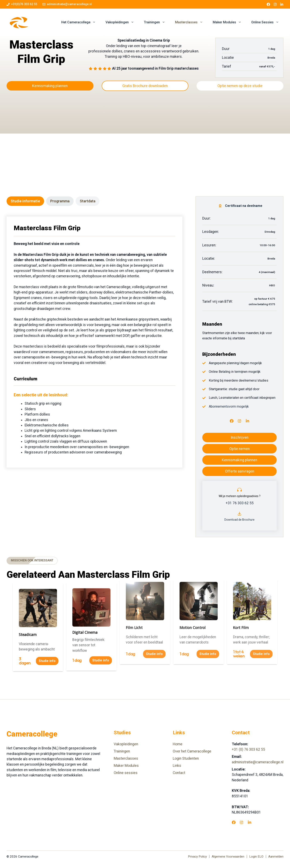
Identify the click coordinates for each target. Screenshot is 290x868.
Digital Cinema (85, 592)
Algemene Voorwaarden (228, 857)
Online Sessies (268, 22)
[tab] (25, 201)
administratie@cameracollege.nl (69, 4)
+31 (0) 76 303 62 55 (248, 749)
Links (177, 766)
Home (178, 744)
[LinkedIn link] (282, 4)
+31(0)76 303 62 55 (24, 4)
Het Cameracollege (81, 22)
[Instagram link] (275, 4)
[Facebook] (232, 421)
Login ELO (256, 857)
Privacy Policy (197, 857)
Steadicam (28, 622)
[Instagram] (239, 421)
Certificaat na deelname (244, 206)
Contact (179, 773)
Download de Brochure (239, 520)
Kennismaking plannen (50, 86)
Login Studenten (186, 758)
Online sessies (126, 773)
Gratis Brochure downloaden (145, 86)
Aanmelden (276, 857)
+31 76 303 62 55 (240, 503)
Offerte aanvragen (240, 471)
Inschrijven (240, 437)
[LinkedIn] (247, 421)
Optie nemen (239, 449)
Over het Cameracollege (192, 751)
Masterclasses (191, 22)
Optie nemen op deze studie (240, 86)
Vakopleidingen (122, 22)
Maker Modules (230, 22)
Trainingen (157, 22)
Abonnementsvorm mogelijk (229, 406)
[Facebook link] (268, 4)
